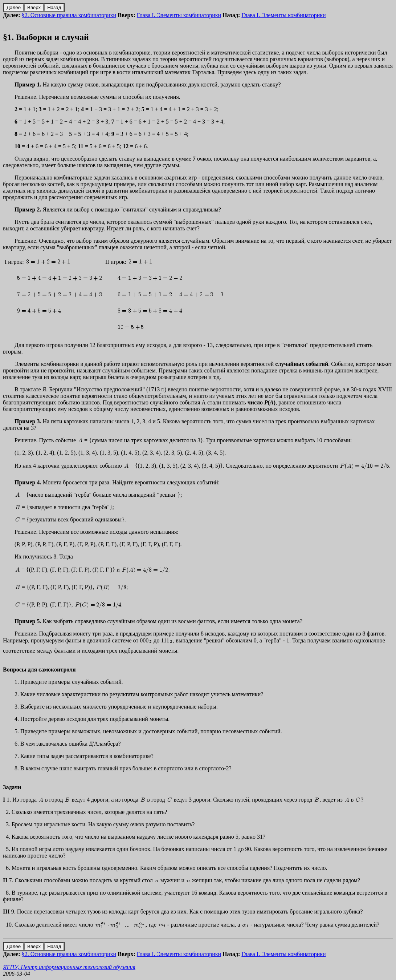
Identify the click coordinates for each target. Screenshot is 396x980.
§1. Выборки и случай (46, 37)
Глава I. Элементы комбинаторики (179, 15)
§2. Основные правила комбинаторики (69, 15)
